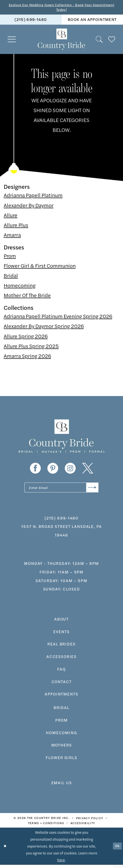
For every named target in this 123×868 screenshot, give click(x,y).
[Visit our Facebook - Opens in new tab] (35, 470)
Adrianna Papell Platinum (33, 197)
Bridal (11, 277)
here (61, 863)
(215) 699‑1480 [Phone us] (31, 21)
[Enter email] (61, 490)
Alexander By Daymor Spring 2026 (44, 328)
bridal (61, 711)
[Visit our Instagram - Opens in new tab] (70, 470)
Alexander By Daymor (29, 207)
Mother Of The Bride (27, 297)
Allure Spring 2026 (26, 337)
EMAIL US (62, 786)
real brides (61, 647)
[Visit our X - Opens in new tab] (88, 470)
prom (61, 723)
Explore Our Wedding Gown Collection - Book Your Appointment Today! (61, 8)
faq (61, 672)
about (61, 622)
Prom (10, 257)
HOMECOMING (61, 736)
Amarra (12, 236)
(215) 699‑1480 (61, 521)
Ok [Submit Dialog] (117, 849)
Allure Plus (16, 226)
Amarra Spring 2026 (27, 357)
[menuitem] (31, 21)
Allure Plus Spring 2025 (31, 347)
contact (62, 685)
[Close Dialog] (6, 849)
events (61, 635)
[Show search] (100, 41)
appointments (61, 697)
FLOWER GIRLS (61, 761)
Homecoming (20, 287)
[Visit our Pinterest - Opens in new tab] (53, 470)
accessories (61, 660)
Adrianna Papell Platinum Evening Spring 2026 (58, 318)
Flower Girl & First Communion (40, 267)
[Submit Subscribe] (91, 490)
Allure (11, 217)
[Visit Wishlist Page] (112, 41)
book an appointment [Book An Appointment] (92, 21)
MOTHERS (62, 748)
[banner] (61, 41)
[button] (12, 41)
